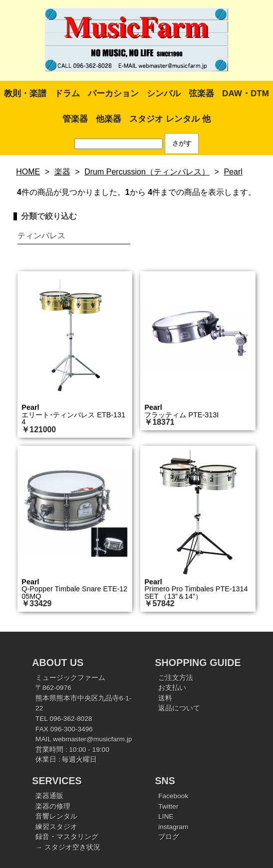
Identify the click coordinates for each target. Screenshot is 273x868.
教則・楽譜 (25, 93)
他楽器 (109, 119)
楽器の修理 (53, 806)
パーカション (113, 93)
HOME (28, 172)
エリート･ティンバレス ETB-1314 (73, 418)
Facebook (173, 796)
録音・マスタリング (67, 837)
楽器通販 (49, 796)
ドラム (67, 93)
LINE (166, 816)
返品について (179, 708)
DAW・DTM (246, 93)
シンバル (164, 93)
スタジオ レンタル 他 (170, 119)
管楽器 (75, 119)
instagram (173, 827)
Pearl (233, 172)
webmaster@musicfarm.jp (92, 739)
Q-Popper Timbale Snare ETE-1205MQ (74, 592)
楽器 (62, 172)
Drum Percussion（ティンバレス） (147, 172)
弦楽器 (201, 93)
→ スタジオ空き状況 (68, 847)
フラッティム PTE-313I (181, 415)
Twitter (168, 806)
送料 (165, 698)
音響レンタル (56, 816)
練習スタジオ (56, 827)
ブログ (169, 837)
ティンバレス (41, 236)
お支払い (172, 688)
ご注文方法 (176, 678)
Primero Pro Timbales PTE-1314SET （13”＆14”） (196, 592)
